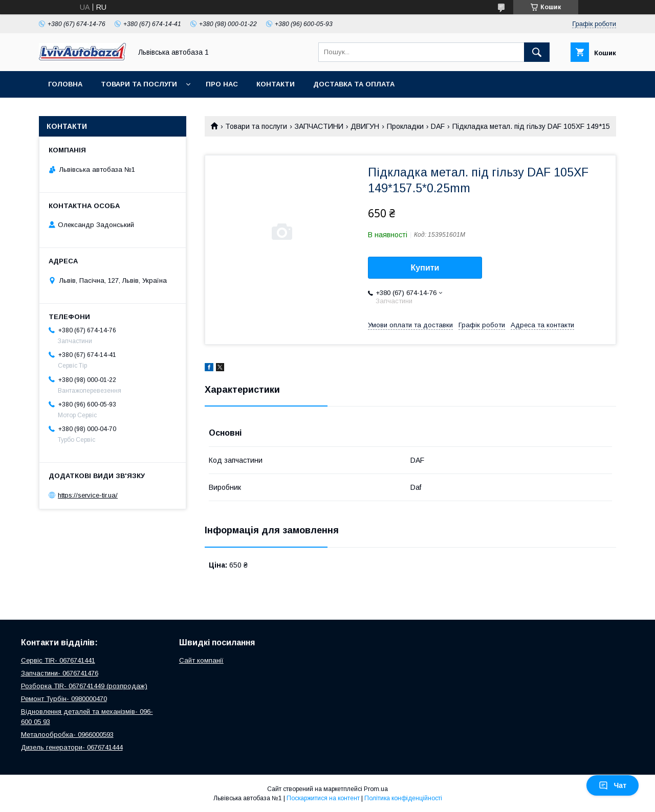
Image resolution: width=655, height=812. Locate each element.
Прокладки (405, 126)
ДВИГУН (365, 126)
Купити (425, 268)
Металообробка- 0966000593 (67, 735)
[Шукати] (537, 52)
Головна (65, 84)
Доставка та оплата (354, 84)
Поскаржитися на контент (323, 798)
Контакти (276, 84)
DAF (438, 126)
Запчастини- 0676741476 (60, 673)
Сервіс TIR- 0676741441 (58, 660)
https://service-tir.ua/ (88, 495)
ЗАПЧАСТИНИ (319, 126)
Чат (613, 785)
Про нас (222, 84)
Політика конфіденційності (403, 798)
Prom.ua (376, 789)
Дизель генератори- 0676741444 (72, 747)
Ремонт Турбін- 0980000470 (64, 699)
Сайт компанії (201, 660)
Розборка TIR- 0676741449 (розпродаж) (84, 686)
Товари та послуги (139, 84)
